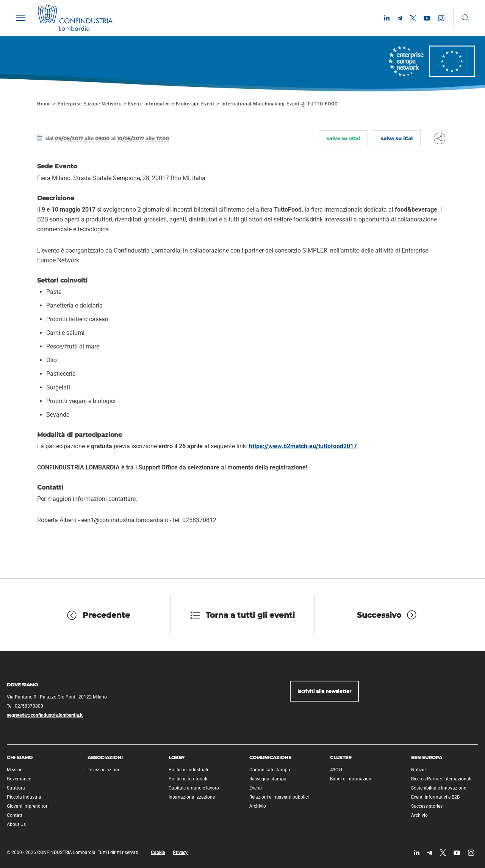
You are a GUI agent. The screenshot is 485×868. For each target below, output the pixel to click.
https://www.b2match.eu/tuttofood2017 (303, 446)
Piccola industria (24, 797)
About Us (16, 824)
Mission (15, 770)
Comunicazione (270, 757)
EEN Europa (427, 757)
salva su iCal (397, 138)
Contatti (15, 815)
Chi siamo (20, 757)
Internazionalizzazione (192, 797)
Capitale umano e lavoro (194, 788)
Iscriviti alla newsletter (324, 691)
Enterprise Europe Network (90, 104)
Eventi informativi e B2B (435, 797)
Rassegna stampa (268, 779)
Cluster (341, 757)
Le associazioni (103, 770)
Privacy (180, 852)
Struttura (16, 788)
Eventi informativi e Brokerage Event (171, 104)
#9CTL (337, 770)
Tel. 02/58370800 (25, 706)
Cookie (158, 852)
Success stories (427, 806)
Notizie (418, 770)
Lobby (177, 757)
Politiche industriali (188, 770)
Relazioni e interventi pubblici (279, 797)
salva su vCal (343, 138)
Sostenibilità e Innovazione (439, 788)
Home (44, 104)
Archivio (258, 806)
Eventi (256, 788)
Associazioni (105, 757)
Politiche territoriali (188, 779)
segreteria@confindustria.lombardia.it (45, 715)
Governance (19, 779)
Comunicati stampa (270, 770)
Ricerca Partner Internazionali (441, 779)
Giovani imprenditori (28, 806)
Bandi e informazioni (351, 779)
